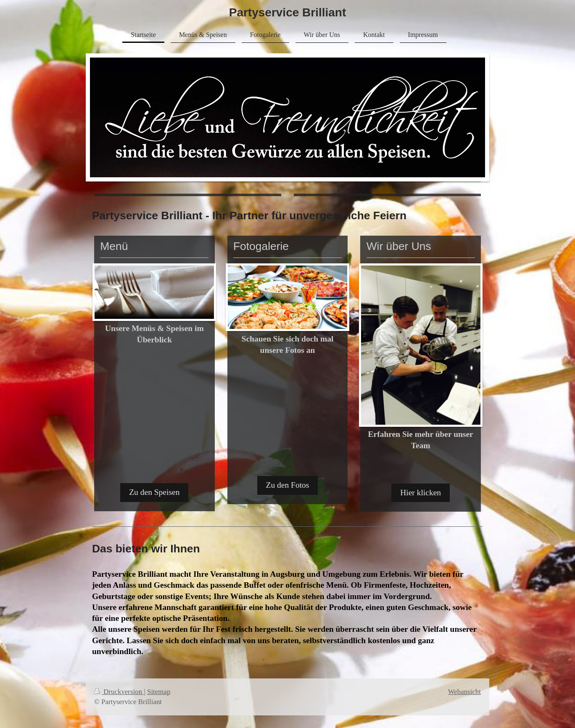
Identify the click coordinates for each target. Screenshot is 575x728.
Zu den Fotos (288, 485)
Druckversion (119, 692)
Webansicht (464, 692)
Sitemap (159, 692)
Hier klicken (421, 493)
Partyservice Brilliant (288, 12)
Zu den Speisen (154, 492)
